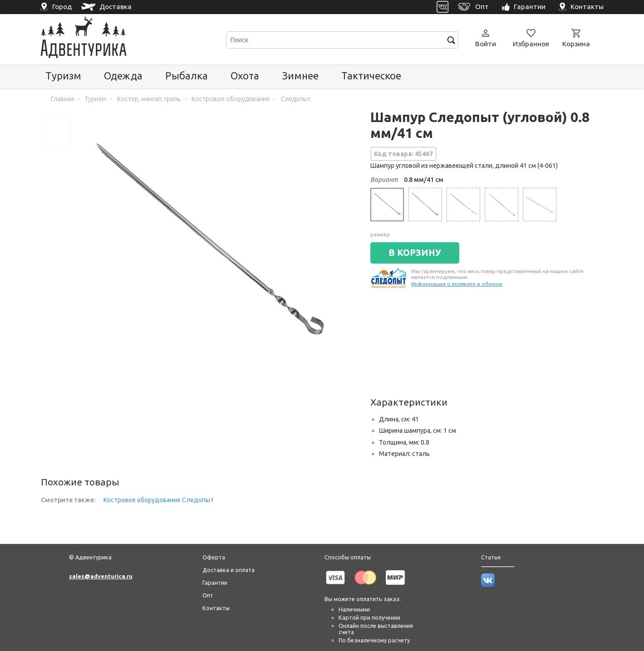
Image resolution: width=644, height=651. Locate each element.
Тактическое (371, 76)
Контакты (216, 608)
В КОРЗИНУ (415, 253)
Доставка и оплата (229, 570)
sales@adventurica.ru (101, 576)
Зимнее (300, 76)
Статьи (491, 557)
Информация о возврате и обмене (457, 284)
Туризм (63, 76)
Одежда (123, 76)
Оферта (214, 557)
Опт (208, 595)
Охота (245, 76)
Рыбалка (187, 76)
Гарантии (215, 582)
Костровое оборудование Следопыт (159, 500)
